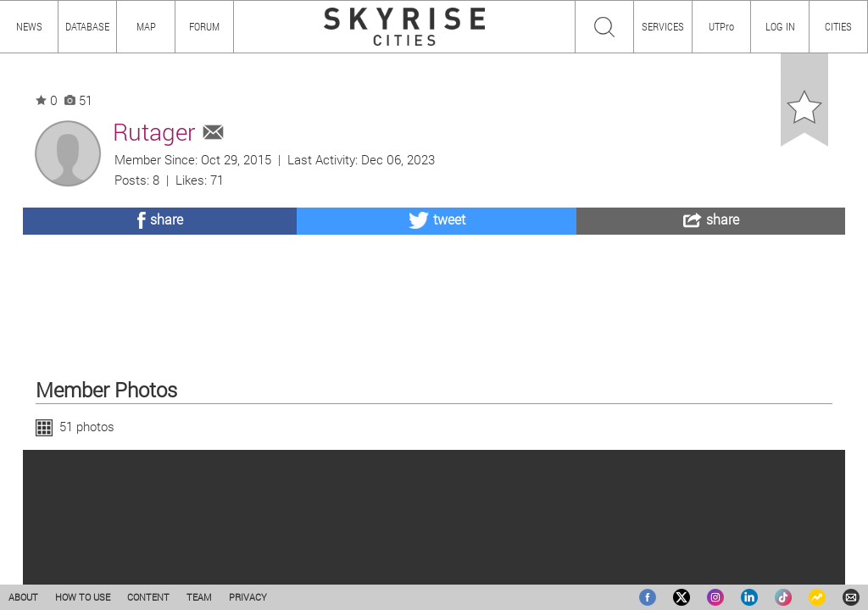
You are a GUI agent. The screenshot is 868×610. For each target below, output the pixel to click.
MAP (146, 26)
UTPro (721, 26)
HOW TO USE (83, 597)
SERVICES (663, 26)
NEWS (29, 26)
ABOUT (23, 597)
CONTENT (148, 597)
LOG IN (780, 26)
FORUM (204, 26)
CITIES (838, 26)
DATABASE (87, 26)
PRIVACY (248, 597)
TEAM (199, 597)
